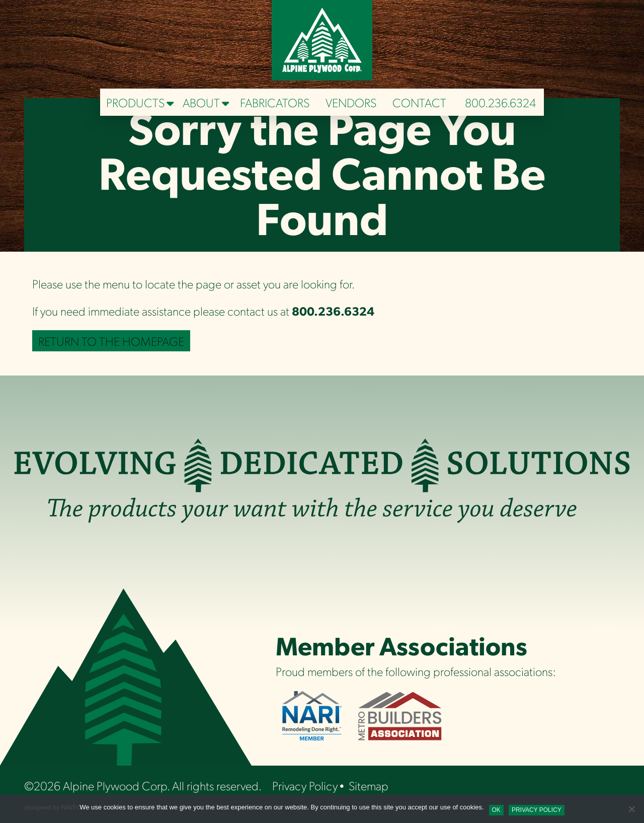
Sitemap (369, 785)
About (201, 102)
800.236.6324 (500, 102)
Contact (419, 102)
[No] (631, 809)
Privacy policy (537, 810)
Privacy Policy (305, 785)
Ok (496, 810)
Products (135, 102)
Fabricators (275, 102)
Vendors (351, 102)
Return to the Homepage (111, 341)
